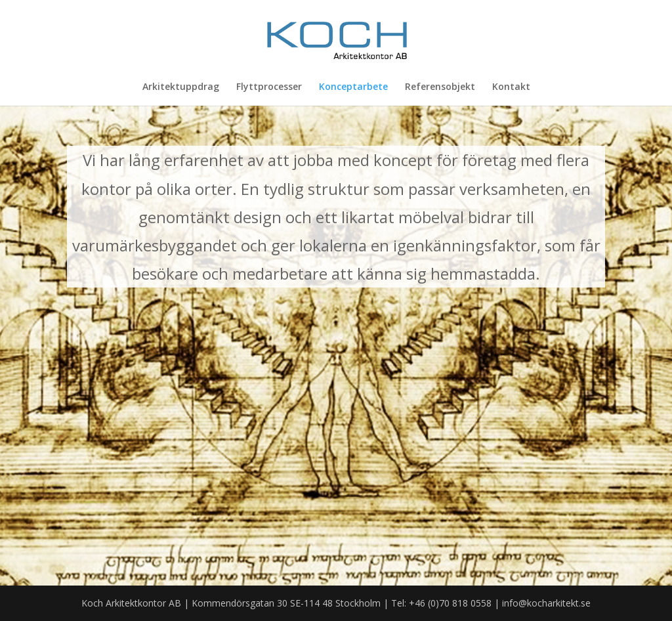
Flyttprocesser (269, 87)
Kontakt (511, 87)
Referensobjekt (440, 87)
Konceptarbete (353, 87)
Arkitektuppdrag (181, 87)
